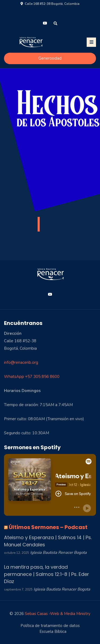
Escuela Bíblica (53, 631)
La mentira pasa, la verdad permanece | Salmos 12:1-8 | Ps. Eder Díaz (47, 574)
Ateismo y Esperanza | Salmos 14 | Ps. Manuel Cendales (48, 541)
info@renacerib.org (21, 362)
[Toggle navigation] (91, 42)
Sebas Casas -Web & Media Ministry (58, 614)
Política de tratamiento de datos (50, 626)
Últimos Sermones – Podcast (48, 527)
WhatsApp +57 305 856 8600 (32, 377)
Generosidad (50, 58)
